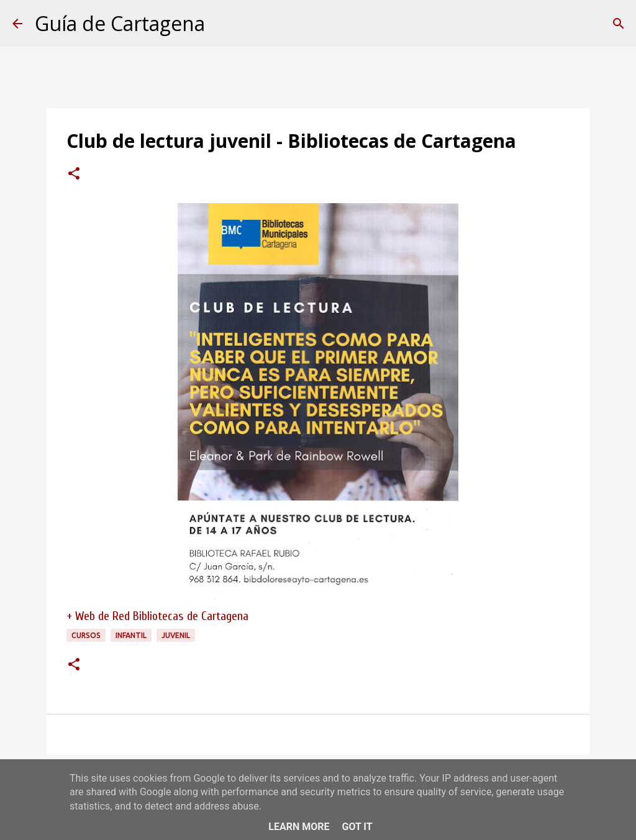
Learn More (299, 827)
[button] (74, 175)
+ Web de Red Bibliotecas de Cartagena (157, 616)
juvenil (176, 635)
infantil (131, 635)
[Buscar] (619, 24)
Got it (357, 827)
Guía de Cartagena (120, 23)
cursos (86, 635)
